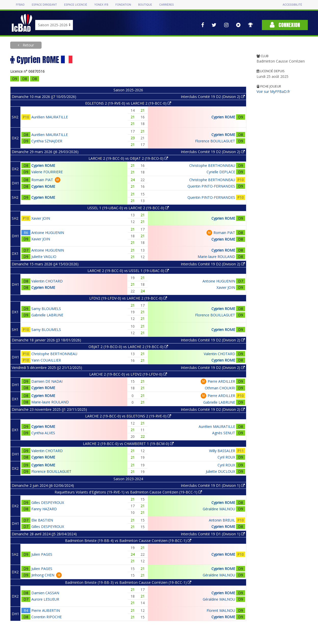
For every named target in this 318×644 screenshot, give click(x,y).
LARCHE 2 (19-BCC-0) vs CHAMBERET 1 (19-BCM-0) (128, 444)
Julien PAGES (42, 554)
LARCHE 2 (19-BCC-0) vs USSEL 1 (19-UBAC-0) (128, 271)
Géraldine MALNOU (219, 509)
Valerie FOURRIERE (47, 172)
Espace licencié (75, 5)
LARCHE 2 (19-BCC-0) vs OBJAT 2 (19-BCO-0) (128, 158)
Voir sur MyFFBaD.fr (273, 91)
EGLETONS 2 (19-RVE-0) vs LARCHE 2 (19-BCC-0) (128, 103)
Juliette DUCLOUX (220, 471)
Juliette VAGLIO (44, 257)
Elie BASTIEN (42, 520)
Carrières (166, 5)
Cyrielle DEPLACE (221, 172)
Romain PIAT (42, 180)
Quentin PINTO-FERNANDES (211, 186)
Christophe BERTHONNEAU (212, 165)
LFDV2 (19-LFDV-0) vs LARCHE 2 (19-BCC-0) (128, 298)
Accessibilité (292, 5)
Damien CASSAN (45, 593)
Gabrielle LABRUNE (47, 315)
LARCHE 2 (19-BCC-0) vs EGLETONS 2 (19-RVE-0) (128, 416)
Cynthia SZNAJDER (47, 141)
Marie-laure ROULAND (216, 257)
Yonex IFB (101, 5)
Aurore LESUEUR (45, 599)
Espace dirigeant (44, 5)
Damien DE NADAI (47, 381)
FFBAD (20, 5)
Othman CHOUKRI (220, 388)
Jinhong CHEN (43, 575)
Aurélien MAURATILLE (50, 117)
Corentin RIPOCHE (47, 617)
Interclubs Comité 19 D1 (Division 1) (213, 485)
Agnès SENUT (224, 433)
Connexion (285, 25)
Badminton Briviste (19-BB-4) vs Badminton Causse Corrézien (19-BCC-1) (128, 541)
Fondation (123, 5)
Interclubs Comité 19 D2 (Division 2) (213, 97)
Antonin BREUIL (222, 520)
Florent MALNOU (221, 610)
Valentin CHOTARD (47, 281)
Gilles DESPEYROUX (48, 503)
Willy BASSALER (222, 451)
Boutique (145, 5)
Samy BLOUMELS (46, 309)
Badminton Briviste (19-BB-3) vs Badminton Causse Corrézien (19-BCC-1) (128, 582)
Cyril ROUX (226, 457)
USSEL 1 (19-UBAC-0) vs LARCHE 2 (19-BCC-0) (128, 208)
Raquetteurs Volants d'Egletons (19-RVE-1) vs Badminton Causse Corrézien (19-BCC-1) (128, 492)
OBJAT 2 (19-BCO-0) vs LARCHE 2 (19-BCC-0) (128, 347)
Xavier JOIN (41, 218)
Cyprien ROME (223, 117)
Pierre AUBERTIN (46, 610)
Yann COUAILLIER (46, 360)
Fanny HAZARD (44, 509)
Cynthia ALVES (43, 433)
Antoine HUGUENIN (48, 233)
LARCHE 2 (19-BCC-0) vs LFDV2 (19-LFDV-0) (128, 374)
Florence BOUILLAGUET (215, 141)
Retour (28, 45)
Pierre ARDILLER (221, 381)
